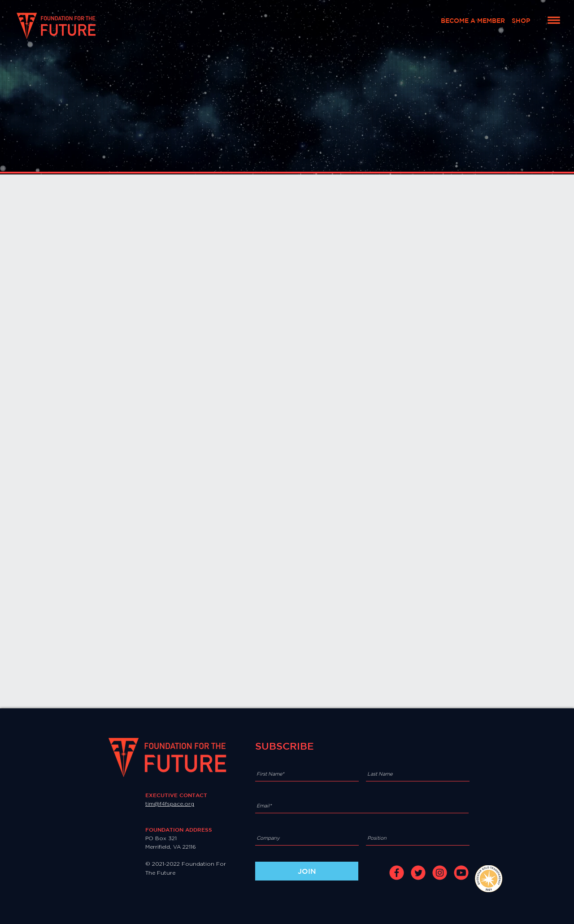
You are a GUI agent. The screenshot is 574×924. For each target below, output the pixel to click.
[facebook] (397, 873)
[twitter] (418, 873)
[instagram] (440, 873)
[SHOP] (521, 21)
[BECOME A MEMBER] (473, 21)
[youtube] (461, 873)
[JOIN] (307, 871)
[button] (554, 20)
